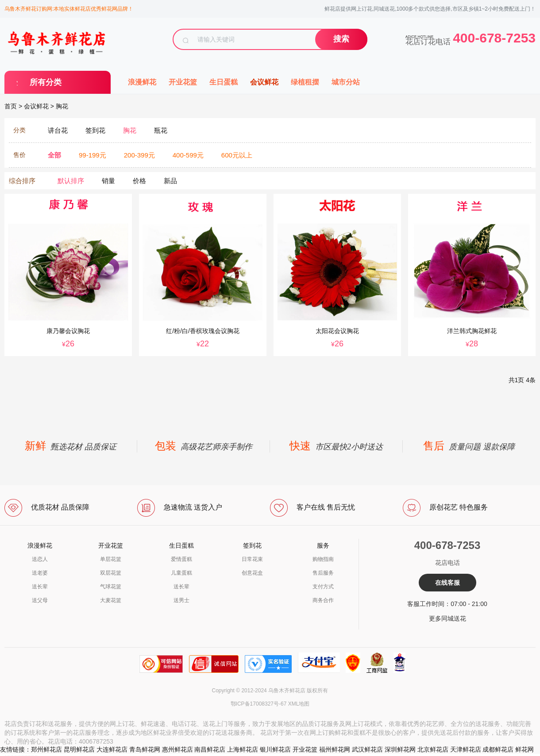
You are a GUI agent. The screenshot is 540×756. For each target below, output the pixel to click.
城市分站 (346, 82)
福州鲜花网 (335, 749)
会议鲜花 (264, 82)
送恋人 (40, 559)
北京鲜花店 (433, 749)
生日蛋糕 (224, 82)
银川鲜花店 (275, 749)
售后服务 (323, 573)
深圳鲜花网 (400, 749)
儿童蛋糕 (181, 573)
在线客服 (447, 583)
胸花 (62, 106)
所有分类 (46, 82)
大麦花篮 (111, 600)
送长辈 (40, 587)
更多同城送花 (447, 618)
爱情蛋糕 (181, 559)
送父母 (40, 600)
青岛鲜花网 (145, 749)
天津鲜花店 (466, 749)
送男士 (181, 600)
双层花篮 (111, 573)
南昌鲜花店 (210, 749)
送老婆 (40, 573)
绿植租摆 (305, 82)
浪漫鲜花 (142, 82)
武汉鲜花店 (367, 749)
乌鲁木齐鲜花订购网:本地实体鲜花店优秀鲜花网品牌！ (69, 9)
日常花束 (252, 559)
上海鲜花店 (243, 749)
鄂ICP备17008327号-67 (259, 704)
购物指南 (323, 559)
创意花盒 (252, 573)
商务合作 (323, 600)
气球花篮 (111, 587)
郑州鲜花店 (46, 749)
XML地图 (299, 704)
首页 (11, 106)
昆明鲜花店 (79, 749)
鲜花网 (525, 749)
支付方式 (323, 587)
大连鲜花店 (112, 749)
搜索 (341, 39)
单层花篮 (111, 559)
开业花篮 (183, 82)
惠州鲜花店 (177, 749)
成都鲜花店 (498, 749)
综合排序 (22, 181)
